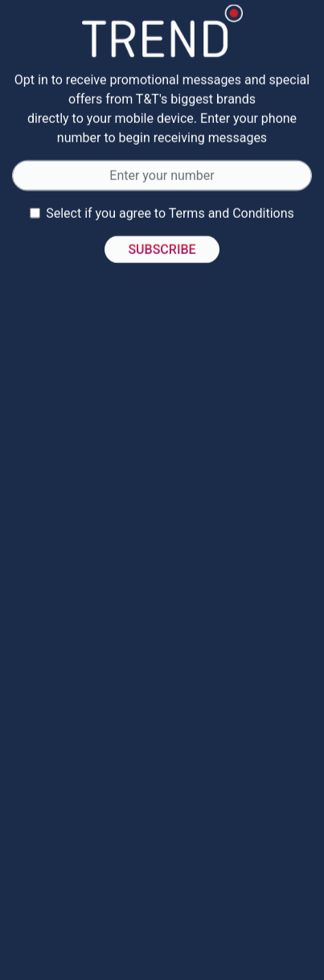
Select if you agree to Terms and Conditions (170, 215)
